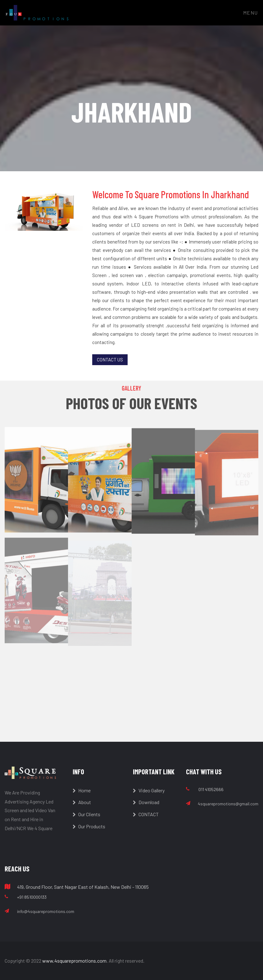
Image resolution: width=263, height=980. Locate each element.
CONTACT (146, 814)
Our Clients (86, 814)
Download (146, 802)
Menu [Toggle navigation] (251, 13)
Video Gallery (149, 790)
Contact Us (110, 360)
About (82, 802)
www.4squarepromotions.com (74, 961)
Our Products (89, 826)
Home (82, 790)
